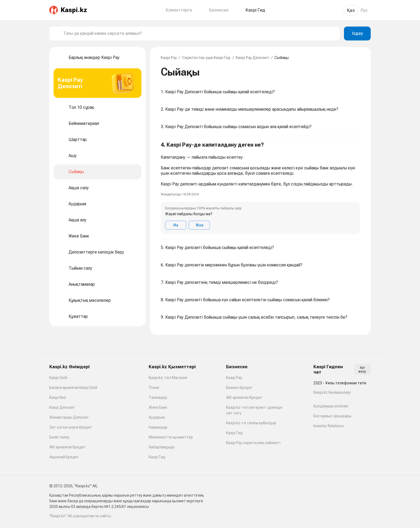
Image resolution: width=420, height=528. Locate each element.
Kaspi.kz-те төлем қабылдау (251, 423)
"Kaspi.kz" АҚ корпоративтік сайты (80, 516)
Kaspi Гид (157, 457)
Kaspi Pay (169, 58)
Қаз (351, 10)
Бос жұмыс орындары (332, 416)
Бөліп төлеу (59, 437)
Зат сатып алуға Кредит (71, 427)
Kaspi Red (58, 397)
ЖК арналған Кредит (67, 447)
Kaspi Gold (58, 378)
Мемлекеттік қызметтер (171, 437)
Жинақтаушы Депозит (69, 417)
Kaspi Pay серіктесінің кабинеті (253, 443)
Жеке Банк (158, 407)
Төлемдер (158, 397)
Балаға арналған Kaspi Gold (73, 388)
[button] (260, 188)
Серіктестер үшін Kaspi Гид (206, 58)
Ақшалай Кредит (64, 457)
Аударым (157, 417)
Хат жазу (362, 370)
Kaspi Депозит (62, 407)
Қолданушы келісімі (331, 406)
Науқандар (158, 427)
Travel (154, 388)
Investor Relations (329, 426)
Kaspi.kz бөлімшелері (332, 392)
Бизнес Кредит (239, 388)
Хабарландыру (162, 447)
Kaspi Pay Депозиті (252, 58)
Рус (364, 10)
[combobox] (199, 34)
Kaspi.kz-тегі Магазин (168, 378)
